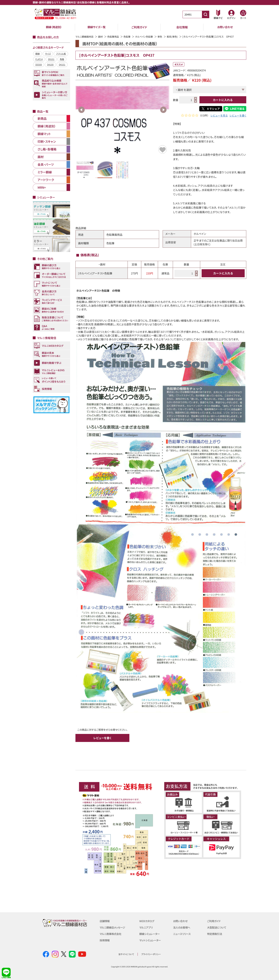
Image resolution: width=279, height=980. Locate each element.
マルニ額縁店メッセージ (113, 927)
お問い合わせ (225, 27)
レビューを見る (219, 116)
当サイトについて (126, 954)
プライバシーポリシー (151, 954)
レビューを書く (238, 116)
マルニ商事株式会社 (111, 934)
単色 (164, 37)
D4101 (62, 64)
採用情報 (105, 940)
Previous (81, 110)
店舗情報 (105, 921)
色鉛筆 (130, 37)
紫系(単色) (177, 37)
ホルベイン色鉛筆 (148, 37)
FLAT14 (39, 59)
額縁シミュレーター (150, 934)
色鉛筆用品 (115, 37)
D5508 (39, 64)
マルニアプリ (147, 927)
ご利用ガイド (139, 27)
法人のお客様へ (182, 927)
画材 (102, 37)
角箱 (62, 59)
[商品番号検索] (206, 14)
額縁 (38, 54)
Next (163, 110)
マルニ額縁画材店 (85, 37)
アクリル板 (61, 54)
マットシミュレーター (151, 940)
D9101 (51, 59)
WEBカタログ (147, 921)
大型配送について (217, 927)
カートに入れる (223, 100)
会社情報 (182, 27)
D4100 (50, 64)
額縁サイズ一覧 (97, 27)
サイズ (48, 54)
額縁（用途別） (54, 27)
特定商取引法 (215, 934)
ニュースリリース (182, 934)
